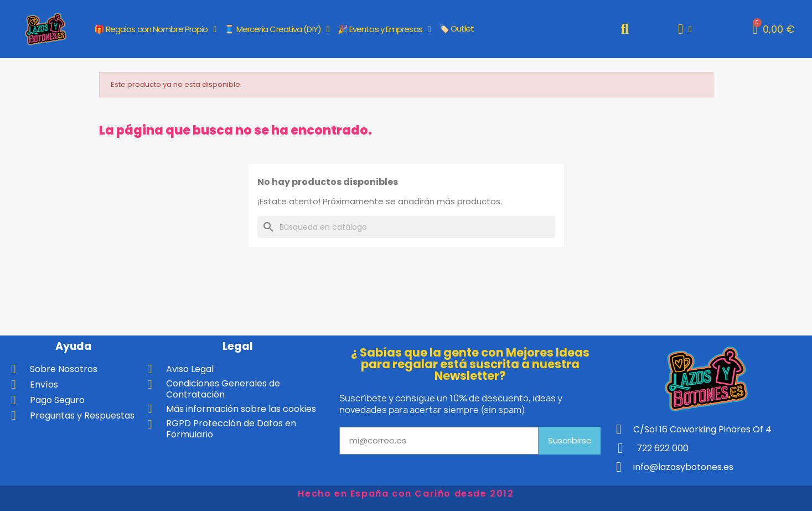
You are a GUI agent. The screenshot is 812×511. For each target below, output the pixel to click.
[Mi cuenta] (685, 29)
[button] (625, 29)
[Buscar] (406, 227)
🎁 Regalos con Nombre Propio (155, 29)
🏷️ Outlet (457, 29)
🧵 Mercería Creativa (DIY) (276, 29)
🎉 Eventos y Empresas (384, 29)
